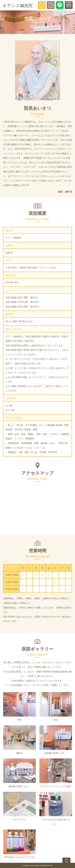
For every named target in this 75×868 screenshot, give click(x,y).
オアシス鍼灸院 (17, 6)
